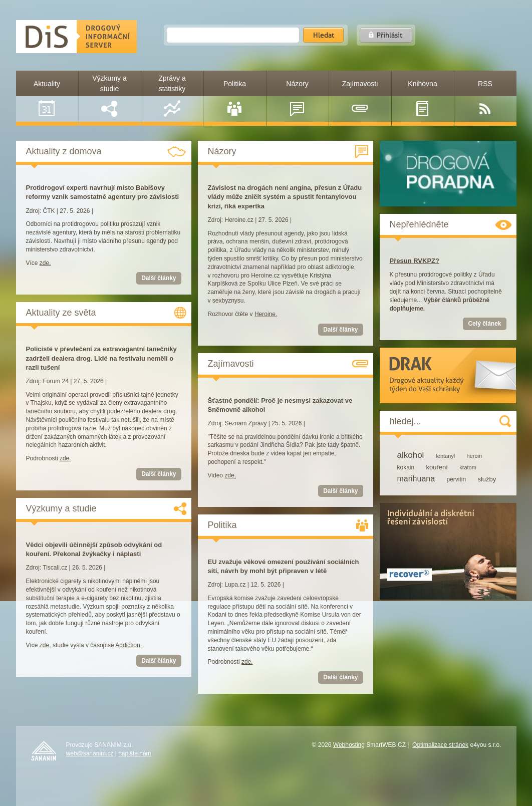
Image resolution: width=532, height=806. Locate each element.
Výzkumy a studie (109, 95)
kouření (437, 467)
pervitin (456, 479)
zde (44, 645)
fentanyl (446, 456)
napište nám (135, 753)
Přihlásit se (386, 35)
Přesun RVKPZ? (415, 261)
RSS (485, 98)
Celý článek (484, 324)
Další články (159, 278)
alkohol (411, 455)
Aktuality (47, 98)
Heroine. (266, 314)
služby (487, 479)
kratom (468, 467)
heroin (475, 456)
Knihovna (422, 98)
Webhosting (349, 745)
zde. (45, 263)
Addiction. (128, 645)
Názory (297, 98)
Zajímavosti (360, 98)
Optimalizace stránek (440, 745)
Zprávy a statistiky (172, 95)
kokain (406, 467)
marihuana (416, 479)
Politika (235, 98)
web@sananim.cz (90, 753)
